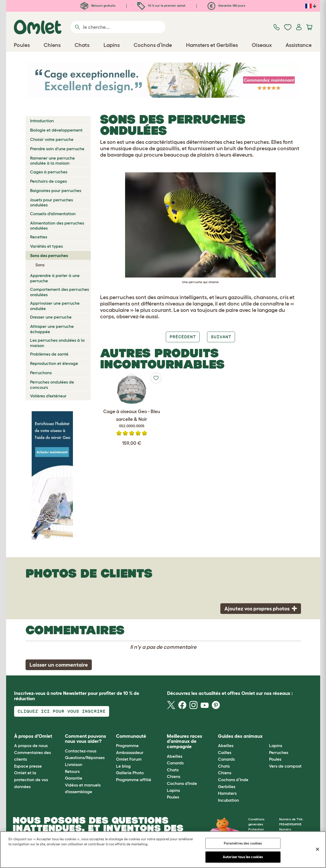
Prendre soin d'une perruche (57, 149)
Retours (72, 771)
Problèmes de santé (49, 354)
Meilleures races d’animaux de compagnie (185, 741)
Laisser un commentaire (59, 665)
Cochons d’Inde (233, 780)
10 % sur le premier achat (161, 5)
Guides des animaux (240, 736)
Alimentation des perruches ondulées (57, 225)
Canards (175, 763)
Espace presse (28, 766)
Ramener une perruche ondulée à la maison (52, 160)
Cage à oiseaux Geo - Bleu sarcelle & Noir (132, 419)
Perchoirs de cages (48, 181)
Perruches (279, 752)
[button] (265, 736)
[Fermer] (317, 849)
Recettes (39, 237)
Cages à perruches (49, 172)
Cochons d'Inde (182, 783)
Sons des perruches (49, 255)
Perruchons (41, 373)
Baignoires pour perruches (56, 190)
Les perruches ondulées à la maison (57, 343)
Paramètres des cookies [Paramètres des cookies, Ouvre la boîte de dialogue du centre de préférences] (243, 843)
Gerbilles (227, 787)
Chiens (174, 776)
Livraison (74, 764)
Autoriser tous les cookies (243, 857)
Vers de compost (285, 766)
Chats (173, 770)
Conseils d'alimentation (53, 214)
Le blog (123, 766)
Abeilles (175, 756)
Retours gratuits (98, 5)
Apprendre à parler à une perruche (55, 278)
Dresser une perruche (51, 317)
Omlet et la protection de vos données (31, 779)
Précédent (183, 337)
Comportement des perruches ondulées (59, 292)
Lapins (173, 790)
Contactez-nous (81, 751)
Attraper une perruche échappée (52, 329)
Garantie (74, 778)
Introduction (42, 121)
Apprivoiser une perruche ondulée (55, 306)
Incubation (228, 800)
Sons (40, 265)
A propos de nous (31, 745)
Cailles (225, 752)
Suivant (221, 337)
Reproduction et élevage (54, 363)
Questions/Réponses (85, 757)
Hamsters (227, 793)
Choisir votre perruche (52, 139)
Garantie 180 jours (226, 5)
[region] (163, 850)
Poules (173, 797)
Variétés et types (46, 246)
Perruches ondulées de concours (52, 384)
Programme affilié (134, 780)
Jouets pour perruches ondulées (51, 202)
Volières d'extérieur (48, 396)
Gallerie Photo (130, 773)
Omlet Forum (129, 759)
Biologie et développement (56, 130)
